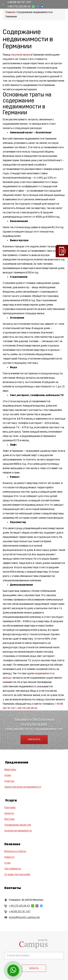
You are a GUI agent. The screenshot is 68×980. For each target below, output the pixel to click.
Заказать (34, 739)
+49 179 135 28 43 (19, 6)
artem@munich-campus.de (24, 917)
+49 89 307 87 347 (19, 2)
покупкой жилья (21, 55)
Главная (10, 12)
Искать (34, 968)
